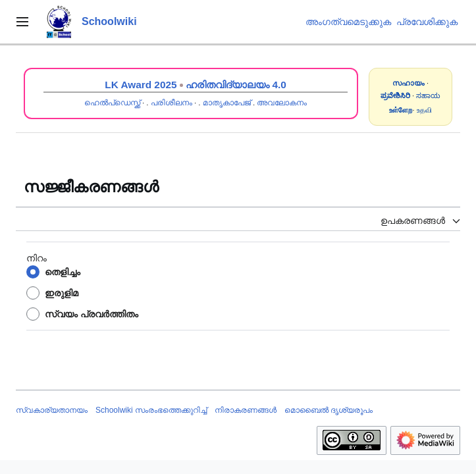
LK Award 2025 (141, 85)
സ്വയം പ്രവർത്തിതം (92, 314)
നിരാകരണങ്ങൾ (246, 410)
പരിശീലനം (172, 103)
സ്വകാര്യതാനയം (52, 410)
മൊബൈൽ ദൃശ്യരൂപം (329, 410)
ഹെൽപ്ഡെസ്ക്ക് (112, 103)
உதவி (424, 110)
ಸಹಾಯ (428, 95)
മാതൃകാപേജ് (227, 103)
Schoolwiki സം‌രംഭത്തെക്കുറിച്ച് (151, 410)
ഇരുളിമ (62, 293)
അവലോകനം (282, 103)
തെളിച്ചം (63, 272)
